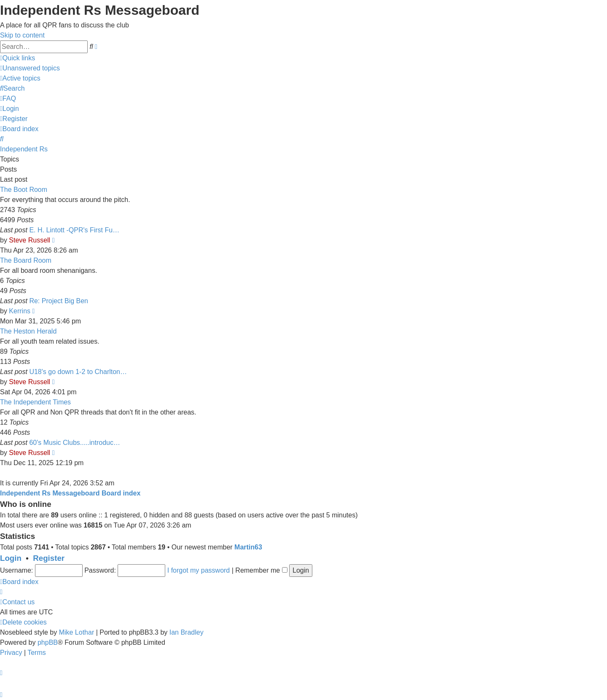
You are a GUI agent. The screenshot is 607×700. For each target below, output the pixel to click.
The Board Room (26, 260)
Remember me (261, 570)
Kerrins (20, 311)
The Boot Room (24, 190)
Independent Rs (24, 149)
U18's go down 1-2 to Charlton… (78, 372)
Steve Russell (30, 240)
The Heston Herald (28, 331)
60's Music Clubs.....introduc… (75, 443)
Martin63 (248, 547)
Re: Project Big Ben (59, 301)
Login (11, 558)
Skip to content (22, 35)
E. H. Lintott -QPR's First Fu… (74, 230)
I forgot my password (199, 570)
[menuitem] (30, 68)
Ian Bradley (187, 632)
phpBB (48, 642)
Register (49, 558)
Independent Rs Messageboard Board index (70, 493)
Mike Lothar (77, 632)
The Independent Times (35, 402)
